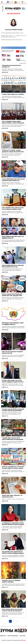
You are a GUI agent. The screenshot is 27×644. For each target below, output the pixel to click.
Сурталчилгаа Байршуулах (13, 636)
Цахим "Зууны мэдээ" (14, 14)
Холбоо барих (22, 636)
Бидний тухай (3, 636)
